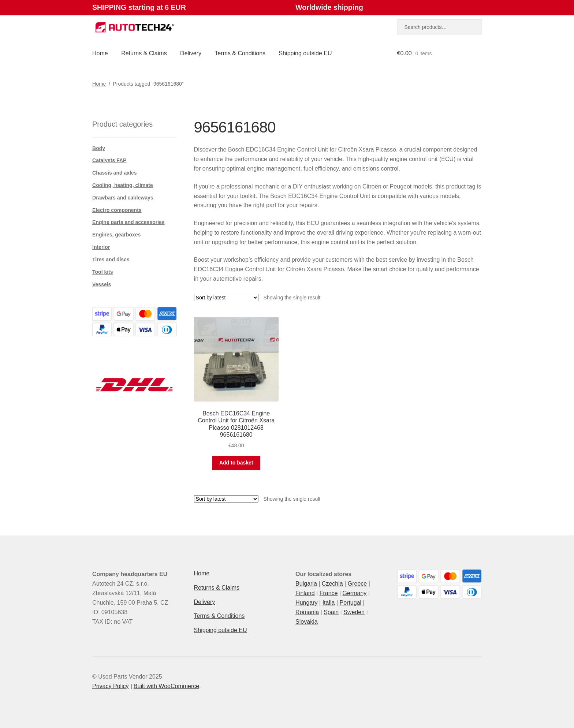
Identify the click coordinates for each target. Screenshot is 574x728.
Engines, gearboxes (116, 235)
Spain (331, 612)
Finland (305, 593)
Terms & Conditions (240, 53)
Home (100, 53)
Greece (357, 584)
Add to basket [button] (236, 463)
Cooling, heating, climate (123, 185)
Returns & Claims (144, 53)
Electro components (117, 210)
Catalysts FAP (109, 160)
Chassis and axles (114, 173)
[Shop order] (226, 298)
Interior (101, 247)
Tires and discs (111, 260)
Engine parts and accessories (128, 222)
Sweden (354, 612)
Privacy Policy (111, 686)
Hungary (306, 603)
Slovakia (306, 622)
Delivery (191, 53)
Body (99, 148)
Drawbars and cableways (123, 198)
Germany (354, 593)
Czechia (332, 584)
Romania (307, 612)
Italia (329, 603)
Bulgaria (306, 584)
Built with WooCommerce (166, 686)
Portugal (350, 603)
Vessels (102, 284)
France (329, 593)
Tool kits (103, 272)
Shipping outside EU (305, 53)
